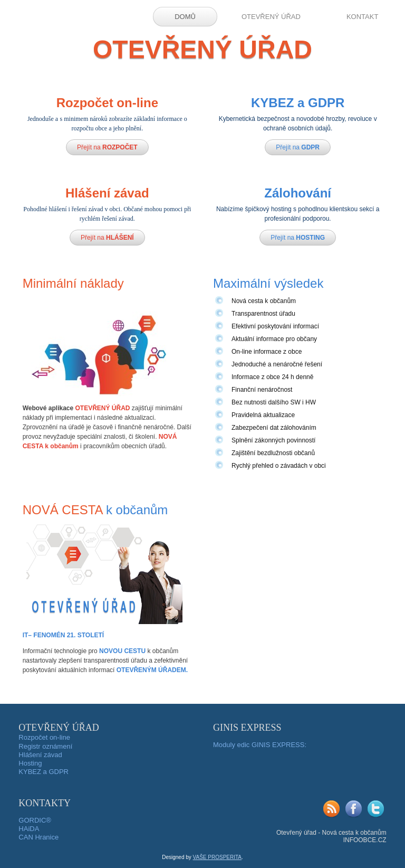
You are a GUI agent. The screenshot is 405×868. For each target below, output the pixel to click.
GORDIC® (35, 820)
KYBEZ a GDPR (44, 772)
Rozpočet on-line (44, 737)
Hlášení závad (40, 755)
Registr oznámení (45, 746)
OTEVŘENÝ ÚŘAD (271, 17)
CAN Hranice (38, 837)
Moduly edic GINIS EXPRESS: (260, 745)
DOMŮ (185, 17)
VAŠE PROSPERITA (217, 857)
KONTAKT (362, 17)
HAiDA (29, 829)
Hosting (30, 763)
